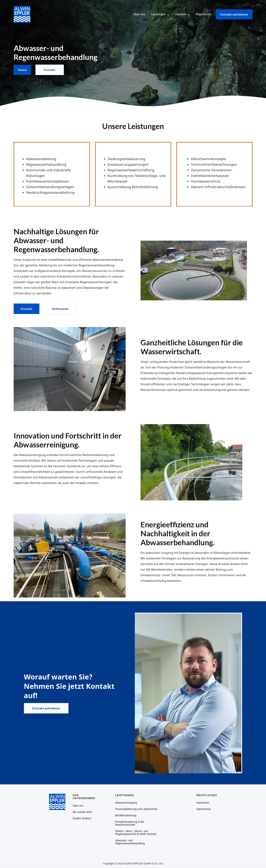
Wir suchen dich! (82, 812)
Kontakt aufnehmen (234, 14)
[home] (22, 14)
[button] (160, 14)
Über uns (139, 14)
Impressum (203, 803)
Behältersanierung (126, 815)
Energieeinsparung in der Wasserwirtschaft (130, 823)
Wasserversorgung (126, 803)
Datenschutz (204, 809)
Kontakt (50, 70)
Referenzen (204, 14)
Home (22, 70)
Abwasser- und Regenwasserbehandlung (130, 842)
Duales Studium (82, 818)
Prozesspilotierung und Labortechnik (136, 809)
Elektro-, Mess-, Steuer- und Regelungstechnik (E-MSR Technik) (136, 833)
